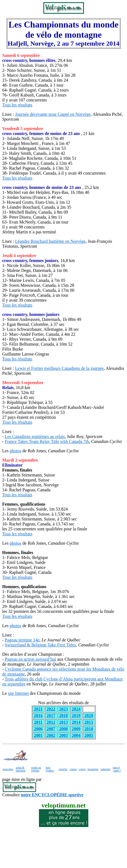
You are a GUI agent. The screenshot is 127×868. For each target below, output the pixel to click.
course (73, 769)
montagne (93, 769)
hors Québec (50, 769)
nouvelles (8, 769)
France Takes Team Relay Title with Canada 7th (47, 441)
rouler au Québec (36, 769)
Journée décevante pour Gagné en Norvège (53, 114)
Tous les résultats (17, 105)
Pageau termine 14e (22, 640)
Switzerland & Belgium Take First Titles (40, 645)
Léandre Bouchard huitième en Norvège (50, 241)
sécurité (63, 769)
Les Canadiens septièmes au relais (35, 436)
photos (15, 451)
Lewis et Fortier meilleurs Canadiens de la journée (59, 368)
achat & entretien (20, 769)
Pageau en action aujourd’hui (30, 659)
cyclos (82, 769)
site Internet (18, 693)
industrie (105, 769)
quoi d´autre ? (117, 769)
